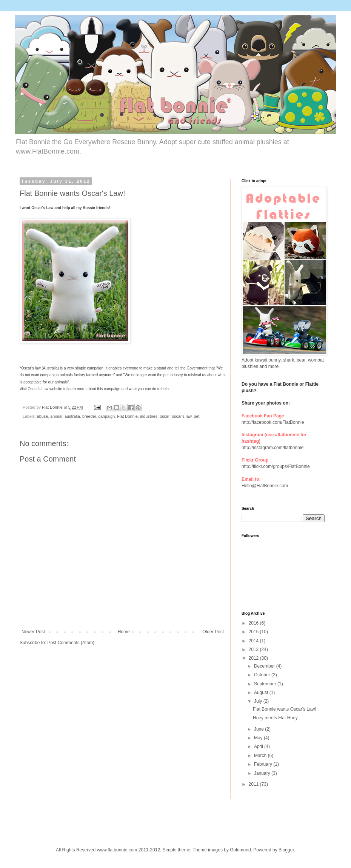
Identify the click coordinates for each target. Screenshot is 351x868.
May (259, 738)
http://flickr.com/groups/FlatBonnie (276, 466)
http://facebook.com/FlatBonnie (273, 422)
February (264, 764)
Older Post (213, 632)
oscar (165, 416)
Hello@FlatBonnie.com (265, 486)
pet (196, 416)
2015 (254, 632)
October (263, 675)
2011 (254, 784)
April (259, 746)
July (259, 701)
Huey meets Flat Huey (275, 718)
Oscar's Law (42, 208)
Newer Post (33, 632)
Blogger (286, 850)
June (259, 729)
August (262, 693)
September (266, 684)
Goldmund (240, 850)
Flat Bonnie (127, 416)
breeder (89, 416)
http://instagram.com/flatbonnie (272, 448)
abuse (42, 416)
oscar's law (182, 416)
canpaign (107, 416)
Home (124, 632)
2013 (254, 649)
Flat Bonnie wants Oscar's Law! (285, 709)
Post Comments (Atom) (71, 643)
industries (149, 416)
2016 (254, 623)
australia (72, 416)
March (261, 756)
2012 (254, 658)
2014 (254, 641)
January (263, 773)
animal (56, 416)
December (265, 666)
